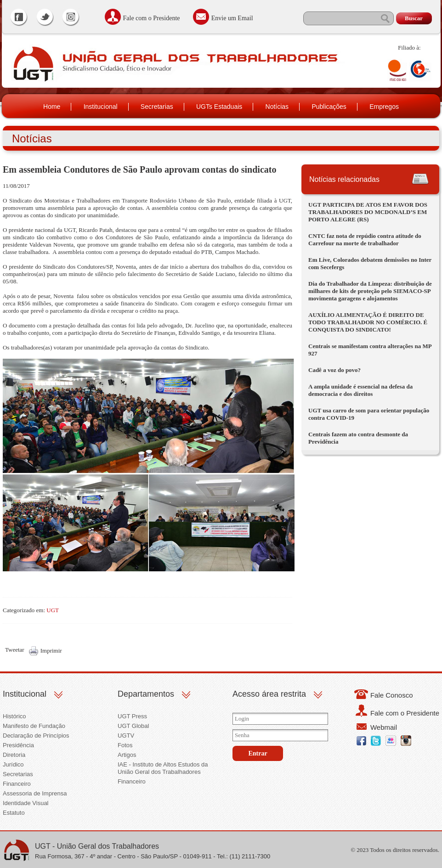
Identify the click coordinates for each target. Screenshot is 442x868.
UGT (53, 610)
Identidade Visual (26, 803)
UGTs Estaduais (219, 107)
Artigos (127, 755)
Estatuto (14, 813)
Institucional (101, 107)
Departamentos (146, 694)
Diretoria (14, 755)
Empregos (384, 107)
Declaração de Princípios (36, 736)
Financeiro (17, 784)
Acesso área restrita (269, 694)
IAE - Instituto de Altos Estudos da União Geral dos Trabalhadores (163, 768)
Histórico (14, 716)
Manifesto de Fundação (34, 726)
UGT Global (133, 726)
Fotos (125, 745)
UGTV (126, 736)
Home (52, 107)
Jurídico (13, 764)
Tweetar (15, 650)
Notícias (277, 107)
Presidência (18, 745)
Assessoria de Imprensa (35, 793)
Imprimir (51, 651)
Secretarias (157, 107)
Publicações (329, 107)
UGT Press (132, 716)
